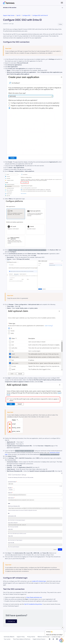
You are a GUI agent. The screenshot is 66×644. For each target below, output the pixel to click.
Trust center (7, 639)
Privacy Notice (31, 637)
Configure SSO (26, 15)
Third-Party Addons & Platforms (22, 639)
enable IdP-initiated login (39, 581)
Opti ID (18, 15)
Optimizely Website (9, 637)
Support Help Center (9, 15)
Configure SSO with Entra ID (40, 15)
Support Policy (21, 637)
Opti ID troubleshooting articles (33, 604)
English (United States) (40, 639)
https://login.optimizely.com (34, 597)
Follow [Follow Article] (60, 24)
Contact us (11, 621)
